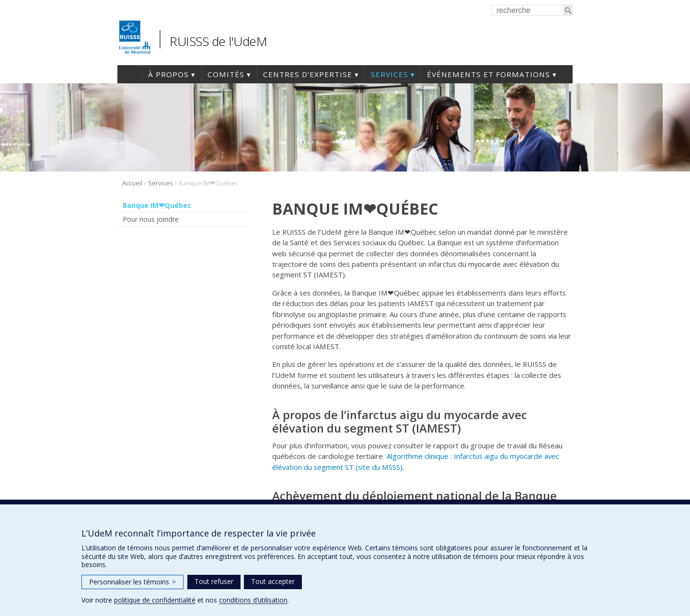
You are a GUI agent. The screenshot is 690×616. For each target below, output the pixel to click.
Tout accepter (273, 581)
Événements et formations (489, 74)
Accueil (130, 74)
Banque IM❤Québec (157, 205)
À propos (168, 74)
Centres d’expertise (308, 74)
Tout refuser (214, 581)
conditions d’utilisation (253, 600)
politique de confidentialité (155, 600)
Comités (226, 74)
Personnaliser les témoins (132, 582)
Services (390, 74)
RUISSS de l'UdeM (218, 41)
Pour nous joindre (151, 219)
